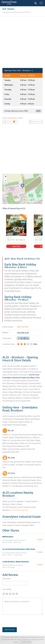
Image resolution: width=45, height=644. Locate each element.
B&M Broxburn (8, 537)
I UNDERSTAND (25, 642)
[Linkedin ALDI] (28, 338)
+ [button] (6, 177)
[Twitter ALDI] (22, 338)
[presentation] (21, 623)
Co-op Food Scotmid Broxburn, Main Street (19, 549)
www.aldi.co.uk (23, 333)
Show (38, 111)
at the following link (19, 510)
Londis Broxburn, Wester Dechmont (16, 562)
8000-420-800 (23, 327)
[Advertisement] (22, 43)
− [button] (6, 181)
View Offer (16, 246)
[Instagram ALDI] (25, 338)
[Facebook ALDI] (18, 338)
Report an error (36, 122)
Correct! (10, 122)
